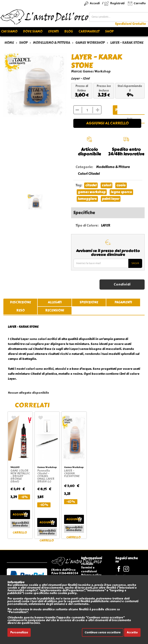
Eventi (53, 32)
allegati (55, 302)
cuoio (121, 185)
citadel (91, 185)
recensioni (55, 310)
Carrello (140, 3)
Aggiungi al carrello (107, 123)
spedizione (89, 302)
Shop (109, 32)
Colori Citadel (89, 174)
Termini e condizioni (89, 569)
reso (20, 310)
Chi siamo (9, 32)
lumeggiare (87, 199)
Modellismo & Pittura (113, 167)
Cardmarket (89, 32)
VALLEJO (15, 467)
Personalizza (19, 632)
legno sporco (121, 192)
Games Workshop (97, 71)
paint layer (111, 199)
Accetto (132, 632)
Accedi (95, 3)
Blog (69, 32)
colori (106, 185)
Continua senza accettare (103, 632)
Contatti (87, 564)
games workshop (92, 192)
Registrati (117, 3)
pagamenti (123, 302)
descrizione (20, 302)
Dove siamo (33, 32)
